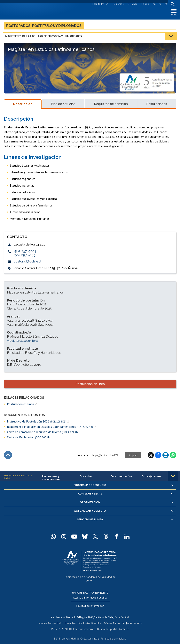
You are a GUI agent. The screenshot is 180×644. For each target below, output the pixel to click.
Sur (122, 619)
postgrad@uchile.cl (27, 263)
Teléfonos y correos (84, 624)
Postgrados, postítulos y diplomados (44, 27)
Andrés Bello (58, 619)
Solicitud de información (90, 602)
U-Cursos (118, 4)
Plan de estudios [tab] (63, 105)
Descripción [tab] (23, 105)
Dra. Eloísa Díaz (87, 619)
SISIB (59, 633)
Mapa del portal (106, 624)
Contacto (121, 624)
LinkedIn (166, 456)
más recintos (132, 619)
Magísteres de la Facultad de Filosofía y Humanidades (44, 37)
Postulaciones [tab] (157, 105)
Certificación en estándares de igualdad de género (90, 578)
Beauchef (72, 619)
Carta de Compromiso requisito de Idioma (43, 433)
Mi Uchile (132, 4)
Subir (8, 456)
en (153, 4)
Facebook (158, 456)
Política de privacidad (112, 633)
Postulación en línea (90, 385)
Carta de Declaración (29, 439)
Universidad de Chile (75, 633)
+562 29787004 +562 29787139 (25, 254)
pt (165, 4)
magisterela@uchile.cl (23, 342)
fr (160, 4)
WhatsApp (173, 456)
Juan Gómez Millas (108, 619)
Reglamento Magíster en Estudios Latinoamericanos (50, 428)
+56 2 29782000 (63, 624)
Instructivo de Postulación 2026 (37, 423)
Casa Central (122, 613)
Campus (45, 619)
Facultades (98, 4)
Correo (144, 4)
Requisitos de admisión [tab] (111, 105)
